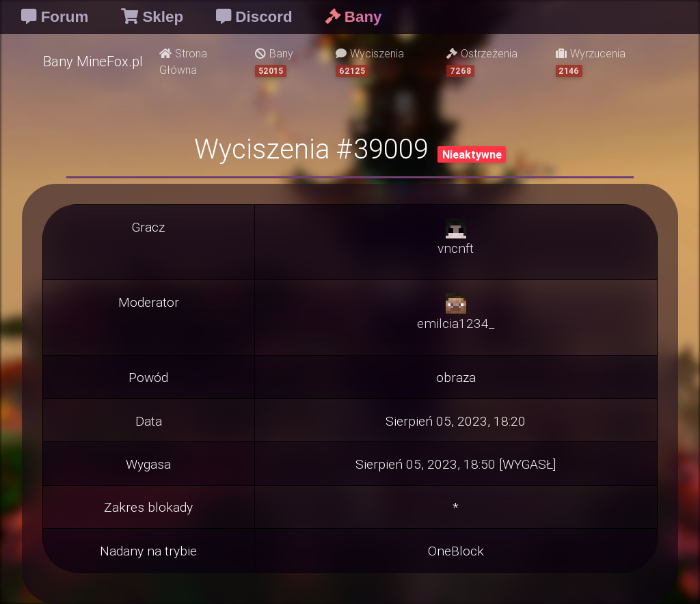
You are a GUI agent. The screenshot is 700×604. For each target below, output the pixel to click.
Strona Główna (183, 61)
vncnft (456, 248)
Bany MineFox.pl (93, 61)
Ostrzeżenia (482, 62)
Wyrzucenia (591, 62)
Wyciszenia (370, 62)
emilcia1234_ (456, 323)
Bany (274, 62)
